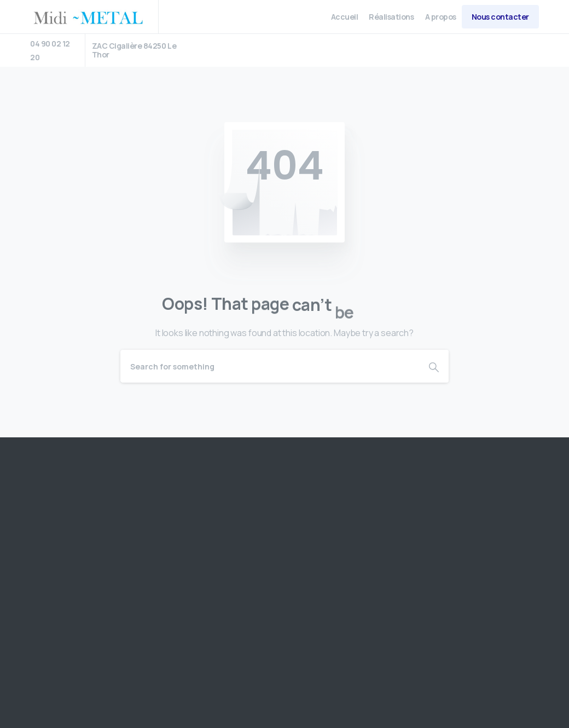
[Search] (270, 366)
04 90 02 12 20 (50, 50)
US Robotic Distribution (117, 661)
